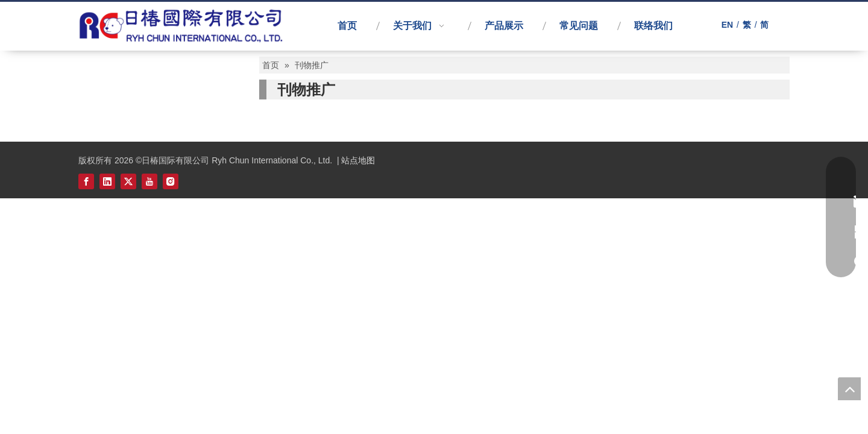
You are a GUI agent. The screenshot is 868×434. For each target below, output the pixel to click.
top (849, 389)
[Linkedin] (107, 181)
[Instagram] (171, 181)
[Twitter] (128, 181)
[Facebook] (86, 181)
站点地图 (358, 160)
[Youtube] (149, 181)
